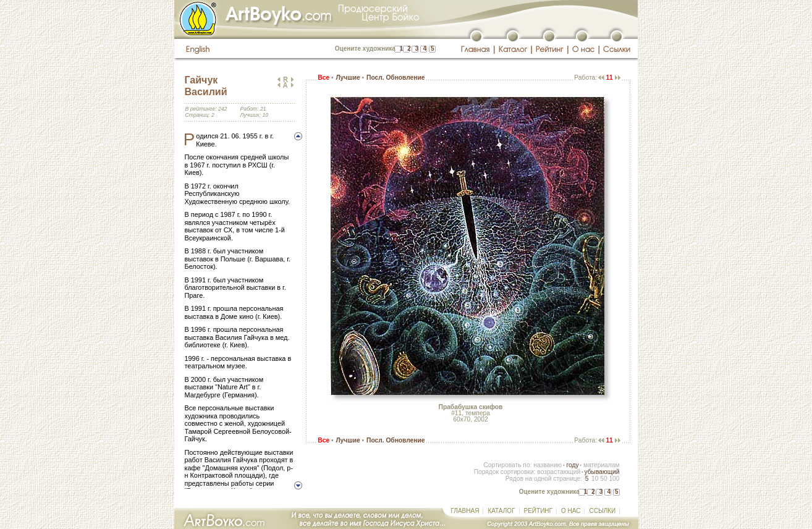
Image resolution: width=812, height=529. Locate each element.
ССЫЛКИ (602, 511)
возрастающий (559, 472)
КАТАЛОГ (501, 511)
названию (548, 465)
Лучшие (348, 78)
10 (595, 479)
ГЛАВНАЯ (465, 511)
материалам (602, 465)
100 (614, 479)
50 (603, 479)
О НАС (571, 511)
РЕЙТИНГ (538, 511)
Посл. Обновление (395, 78)
